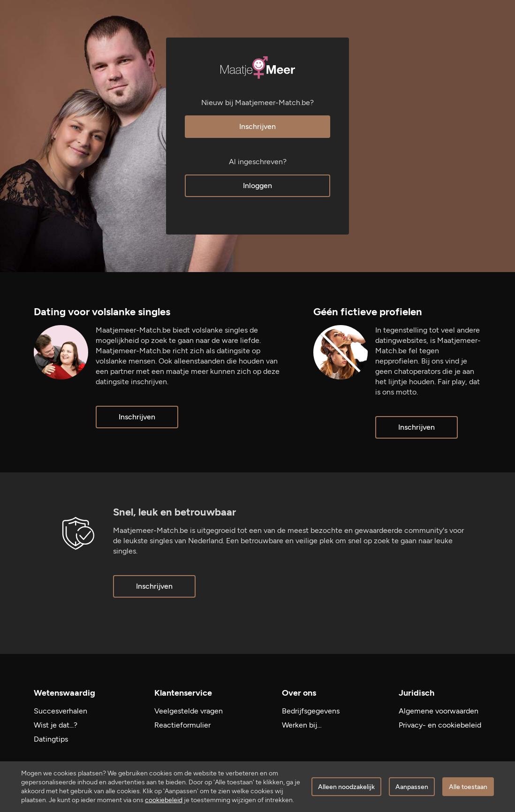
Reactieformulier (182, 725)
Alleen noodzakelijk (346, 787)
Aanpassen (412, 787)
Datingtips (51, 739)
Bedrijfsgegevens (311, 711)
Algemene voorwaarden (439, 711)
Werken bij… (302, 725)
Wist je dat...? (56, 725)
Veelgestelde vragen (189, 711)
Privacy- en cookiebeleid (440, 725)
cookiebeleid (164, 800)
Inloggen (257, 186)
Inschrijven (257, 126)
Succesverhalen (61, 711)
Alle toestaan (468, 787)
